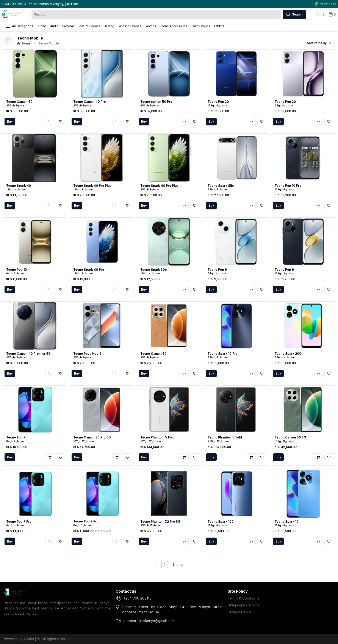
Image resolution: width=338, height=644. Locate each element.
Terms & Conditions (243, 598)
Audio (54, 26)
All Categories (19, 26)
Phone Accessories (173, 26)
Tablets (219, 26)
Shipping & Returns (243, 605)
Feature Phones (89, 26)
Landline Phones (129, 26)
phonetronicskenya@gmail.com (54, 4)
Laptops (150, 26)
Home (43, 26)
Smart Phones (200, 26)
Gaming (109, 26)
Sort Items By (319, 43)
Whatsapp (326, 4)
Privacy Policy (239, 612)
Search (294, 14)
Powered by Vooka (18, 639)
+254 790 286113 (14, 4)
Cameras (68, 26)
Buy (10, 121)
